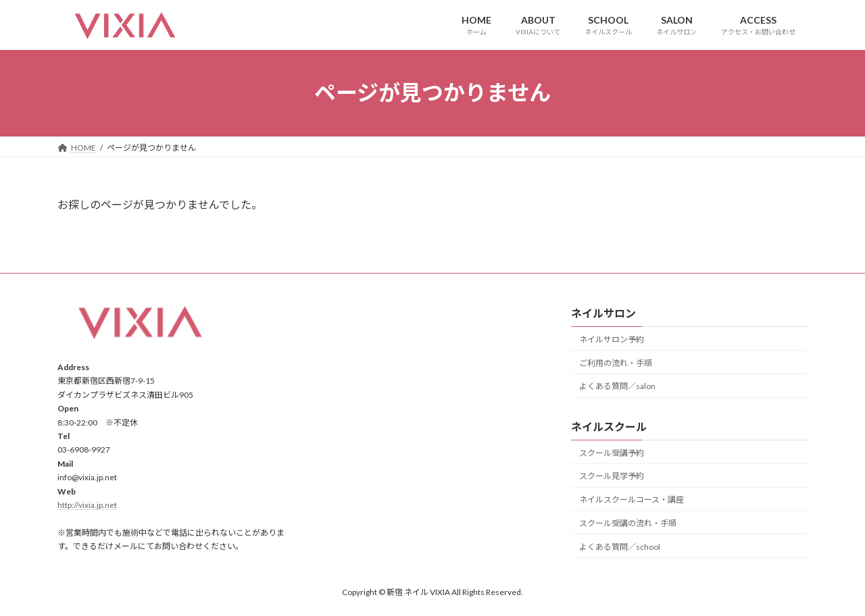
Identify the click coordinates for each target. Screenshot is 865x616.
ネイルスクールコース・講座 (632, 499)
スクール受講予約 (612, 452)
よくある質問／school (620, 546)
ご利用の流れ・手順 (616, 362)
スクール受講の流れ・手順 (628, 523)
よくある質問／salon (617, 386)
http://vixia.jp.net (87, 505)
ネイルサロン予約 (612, 339)
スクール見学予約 (612, 476)
